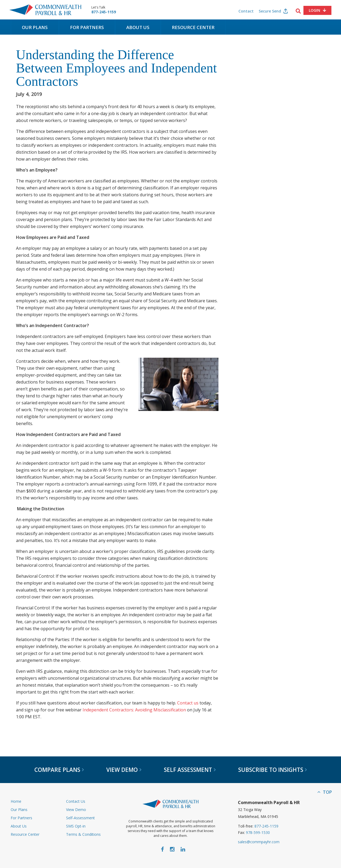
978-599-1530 (258, 832)
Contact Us (76, 801)
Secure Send (270, 11)
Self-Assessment (80, 818)
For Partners (87, 27)
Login (314, 10)
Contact (246, 11)
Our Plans (35, 27)
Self (190, 770)
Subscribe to (273, 770)
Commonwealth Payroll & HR (45, 10)
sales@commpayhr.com (259, 842)
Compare (59, 770)
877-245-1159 (104, 12)
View (124, 770)
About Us (138, 27)
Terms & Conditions (83, 834)
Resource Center (193, 27)
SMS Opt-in (76, 826)
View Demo (76, 810)
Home (16, 801)
